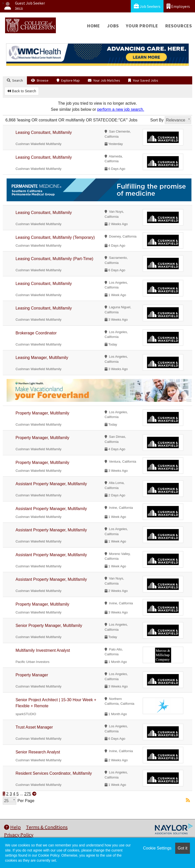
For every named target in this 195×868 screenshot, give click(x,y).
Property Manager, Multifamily (42, 413)
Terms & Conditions (47, 827)
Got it (183, 848)
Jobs (113, 26)
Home (94, 26)
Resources (179, 26)
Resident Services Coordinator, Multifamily (54, 773)
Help (12, 827)
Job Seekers (147, 6)
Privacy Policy (19, 835)
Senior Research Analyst (38, 752)
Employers (178, 6)
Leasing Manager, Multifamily (42, 358)
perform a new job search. (121, 109)
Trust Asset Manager (34, 727)
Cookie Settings (157, 848)
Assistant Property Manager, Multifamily (51, 484)
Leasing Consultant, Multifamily (44, 132)
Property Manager (32, 675)
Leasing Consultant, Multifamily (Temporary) (55, 237)
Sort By (157, 120)
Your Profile (142, 26)
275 (28, 794)
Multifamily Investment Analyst (43, 650)
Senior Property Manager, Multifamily (49, 626)
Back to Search (22, 91)
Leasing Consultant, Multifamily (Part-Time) (54, 259)
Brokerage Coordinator (36, 333)
